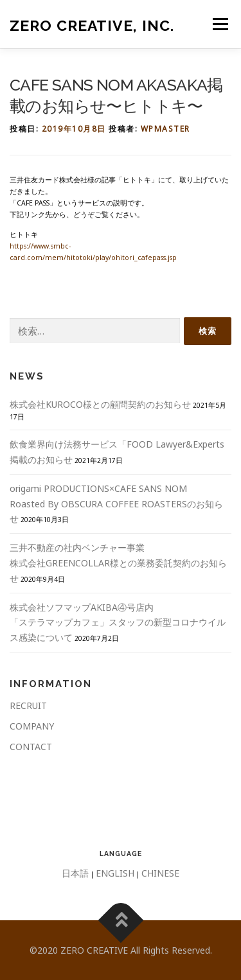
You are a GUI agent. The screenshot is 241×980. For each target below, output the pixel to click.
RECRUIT (28, 705)
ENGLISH (115, 873)
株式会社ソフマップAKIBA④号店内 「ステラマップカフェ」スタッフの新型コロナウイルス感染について (118, 623)
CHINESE (160, 873)
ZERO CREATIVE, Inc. (92, 25)
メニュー (220, 24)
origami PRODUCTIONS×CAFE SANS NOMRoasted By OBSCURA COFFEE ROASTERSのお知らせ (116, 504)
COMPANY (32, 726)
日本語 (75, 873)
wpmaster (165, 129)
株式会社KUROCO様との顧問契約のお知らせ (100, 404)
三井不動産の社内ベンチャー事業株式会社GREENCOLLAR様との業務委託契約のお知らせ (118, 563)
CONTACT (31, 747)
